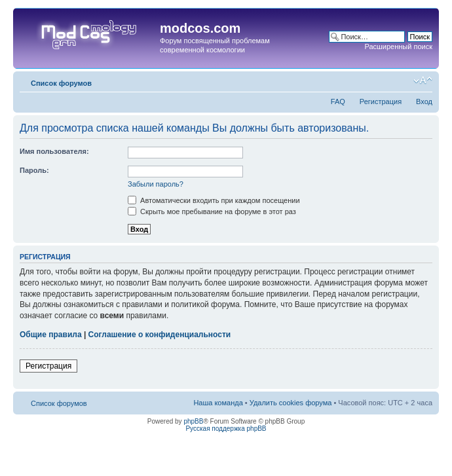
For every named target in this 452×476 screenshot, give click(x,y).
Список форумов (61, 83)
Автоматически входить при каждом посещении (214, 200)
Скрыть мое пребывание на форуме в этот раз (212, 211)
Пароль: (34, 170)
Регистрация (381, 101)
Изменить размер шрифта (423, 81)
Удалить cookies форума (291, 403)
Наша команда (218, 403)
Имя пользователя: (54, 151)
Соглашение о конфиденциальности (160, 335)
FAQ (338, 101)
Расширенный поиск (398, 46)
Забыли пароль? (156, 184)
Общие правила (51, 335)
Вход (424, 101)
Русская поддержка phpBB (226, 429)
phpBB (193, 421)
